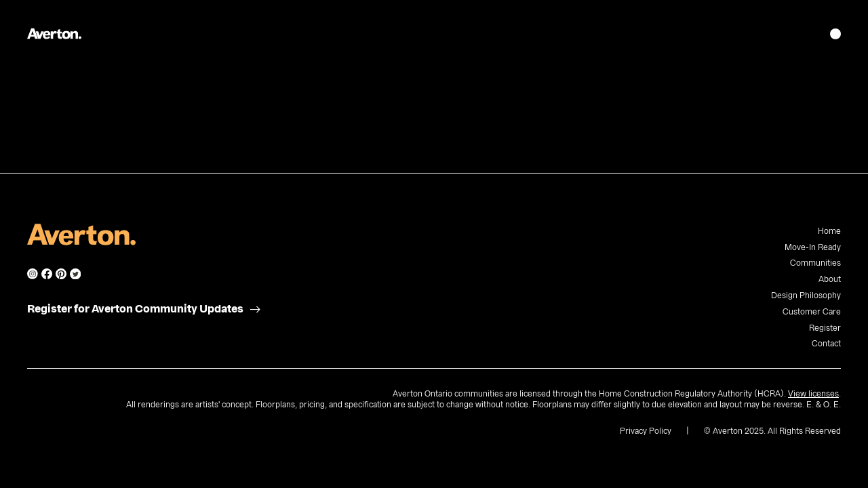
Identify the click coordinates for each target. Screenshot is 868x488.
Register (825, 328)
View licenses (813, 394)
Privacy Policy (646, 431)
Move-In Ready (813, 247)
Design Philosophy (806, 296)
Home (829, 231)
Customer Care (812, 312)
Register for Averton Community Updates (135, 309)
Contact (826, 344)
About (830, 279)
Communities (815, 263)
